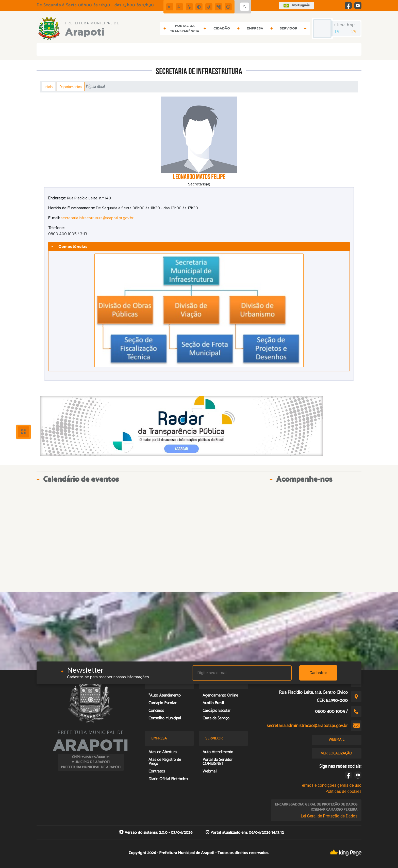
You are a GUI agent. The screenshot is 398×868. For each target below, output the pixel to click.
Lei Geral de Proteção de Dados (329, 816)
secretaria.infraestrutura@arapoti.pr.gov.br (97, 218)
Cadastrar (318, 673)
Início (48, 87)
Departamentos (71, 87)
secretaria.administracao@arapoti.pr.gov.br (307, 726)
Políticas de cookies (343, 791)
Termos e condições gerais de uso (331, 785)
